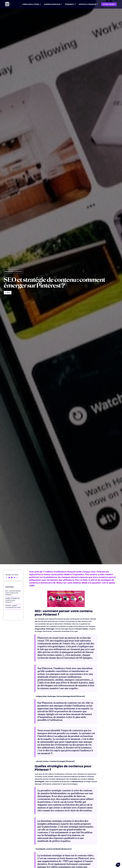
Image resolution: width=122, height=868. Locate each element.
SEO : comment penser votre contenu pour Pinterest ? (13, 593)
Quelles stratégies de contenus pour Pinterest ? (12, 600)
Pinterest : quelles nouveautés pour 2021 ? (13, 607)
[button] (32, 4)
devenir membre (109, 4)
